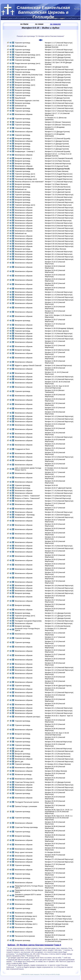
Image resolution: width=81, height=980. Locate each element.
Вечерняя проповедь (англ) (25, 85)
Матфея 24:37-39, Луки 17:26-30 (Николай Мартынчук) (57, 734)
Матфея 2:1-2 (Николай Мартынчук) (58, 101)
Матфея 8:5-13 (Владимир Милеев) (58, 200)
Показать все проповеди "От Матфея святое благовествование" (40, 36)
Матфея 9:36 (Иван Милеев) (55, 249)
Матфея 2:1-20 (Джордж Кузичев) (57, 98)
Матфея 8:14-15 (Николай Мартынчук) (59, 202)
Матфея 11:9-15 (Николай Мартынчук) (59, 300)
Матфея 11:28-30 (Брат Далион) (57, 331)
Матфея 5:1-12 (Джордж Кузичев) (57, 132)
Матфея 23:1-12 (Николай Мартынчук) (59, 692)
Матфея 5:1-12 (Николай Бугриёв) (58, 138)
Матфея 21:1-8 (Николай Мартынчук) (59, 623)
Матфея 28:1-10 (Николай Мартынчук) (59, 921)
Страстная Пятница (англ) (25, 782)
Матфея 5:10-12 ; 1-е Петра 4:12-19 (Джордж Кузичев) (58, 155)
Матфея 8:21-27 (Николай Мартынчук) (59, 213)
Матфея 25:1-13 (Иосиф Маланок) (58, 754)
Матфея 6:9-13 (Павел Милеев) (57, 171)
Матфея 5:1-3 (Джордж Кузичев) (57, 141)
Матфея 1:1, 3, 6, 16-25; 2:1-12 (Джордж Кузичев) (56, 46)
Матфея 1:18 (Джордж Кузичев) (57, 67)
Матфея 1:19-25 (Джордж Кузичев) (58, 77)
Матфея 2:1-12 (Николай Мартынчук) (59, 90)
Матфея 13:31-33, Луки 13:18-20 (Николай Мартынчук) (57, 387)
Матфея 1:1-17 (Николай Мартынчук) (59, 43)
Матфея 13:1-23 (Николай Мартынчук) (59, 377)
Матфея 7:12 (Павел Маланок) (56, 184)
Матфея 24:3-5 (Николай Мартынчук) (59, 711)
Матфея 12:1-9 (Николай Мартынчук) (59, 334)
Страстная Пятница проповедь (26, 827)
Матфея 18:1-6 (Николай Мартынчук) (59, 512)
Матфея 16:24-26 (51, 485)
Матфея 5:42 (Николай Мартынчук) (58, 164)
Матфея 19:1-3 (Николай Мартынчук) (59, 546)
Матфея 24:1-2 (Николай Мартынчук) (59, 708)
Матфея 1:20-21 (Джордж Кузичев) (58, 80)
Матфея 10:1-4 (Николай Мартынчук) (59, 252)
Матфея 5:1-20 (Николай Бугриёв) (58, 151)
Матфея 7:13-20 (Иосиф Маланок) (58, 187)
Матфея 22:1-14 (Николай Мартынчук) (59, 667)
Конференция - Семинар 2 (25, 151)
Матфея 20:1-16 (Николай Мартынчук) (59, 585)
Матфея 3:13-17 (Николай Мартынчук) (59, 108)
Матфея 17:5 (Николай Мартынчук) (58, 496)
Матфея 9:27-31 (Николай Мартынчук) (59, 239)
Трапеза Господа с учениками (26, 806)
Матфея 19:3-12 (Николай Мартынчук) (59, 548)
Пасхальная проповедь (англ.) (26, 924)
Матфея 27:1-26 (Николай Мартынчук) (59, 859)
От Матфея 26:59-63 (53, 852)
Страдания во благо (22, 449)
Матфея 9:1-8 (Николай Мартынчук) (58, 220)
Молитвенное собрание (24, 114)
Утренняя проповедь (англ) (25, 57)
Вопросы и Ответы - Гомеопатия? (27, 496)
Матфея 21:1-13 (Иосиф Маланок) (58, 626)
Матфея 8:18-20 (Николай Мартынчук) (59, 208)
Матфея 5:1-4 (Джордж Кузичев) (57, 149)
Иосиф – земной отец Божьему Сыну (29, 75)
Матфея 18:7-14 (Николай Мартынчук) (59, 517)
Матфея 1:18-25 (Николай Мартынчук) (59, 52)
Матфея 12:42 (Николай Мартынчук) (58, 365)
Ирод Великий (20, 98)
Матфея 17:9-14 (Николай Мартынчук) (59, 501)
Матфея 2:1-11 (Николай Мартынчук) (59, 88)
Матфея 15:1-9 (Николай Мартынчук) (59, 437)
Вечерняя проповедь (23, 82)
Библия (45, 18)
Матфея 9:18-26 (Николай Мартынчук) (59, 233)
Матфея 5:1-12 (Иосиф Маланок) (57, 146)
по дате (24, 24)
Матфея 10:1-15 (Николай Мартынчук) (59, 257)
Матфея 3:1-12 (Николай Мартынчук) (59, 106)
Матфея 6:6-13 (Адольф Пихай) (57, 166)
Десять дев (19, 751)
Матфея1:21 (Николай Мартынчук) (58, 82)
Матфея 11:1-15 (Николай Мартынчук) (59, 297)
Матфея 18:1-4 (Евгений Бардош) (57, 515)
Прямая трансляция (34, 18)
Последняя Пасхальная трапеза (27, 802)
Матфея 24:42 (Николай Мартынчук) (58, 742)
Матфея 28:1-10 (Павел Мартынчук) (58, 919)
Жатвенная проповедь (23, 774)
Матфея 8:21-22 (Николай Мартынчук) (59, 210)
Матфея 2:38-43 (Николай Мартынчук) (59, 103)
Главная (4, 18)
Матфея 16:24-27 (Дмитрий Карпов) (58, 488)
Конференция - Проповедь (25, 515)
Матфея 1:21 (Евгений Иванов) (56, 85)
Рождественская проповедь (25, 69)
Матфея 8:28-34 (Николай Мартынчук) (59, 218)
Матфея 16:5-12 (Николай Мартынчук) (59, 457)
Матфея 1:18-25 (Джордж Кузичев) (58, 55)
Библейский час (21, 46)
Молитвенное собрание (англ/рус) (28, 717)
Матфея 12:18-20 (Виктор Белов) (57, 350)
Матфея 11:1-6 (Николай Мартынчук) (59, 292)
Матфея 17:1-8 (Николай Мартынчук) (59, 491)
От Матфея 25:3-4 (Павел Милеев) (58, 764)
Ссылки (68, 18)
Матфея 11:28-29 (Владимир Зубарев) (59, 328)
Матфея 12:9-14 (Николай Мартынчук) (59, 339)
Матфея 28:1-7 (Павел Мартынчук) (58, 916)
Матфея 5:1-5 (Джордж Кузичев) (57, 144)
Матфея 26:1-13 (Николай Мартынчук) (59, 785)
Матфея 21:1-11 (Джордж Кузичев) (58, 613)
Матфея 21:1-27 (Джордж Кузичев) (58, 618)
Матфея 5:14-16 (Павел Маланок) (57, 161)
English (77, 7)
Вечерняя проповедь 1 (23, 158)
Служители (12, 18)
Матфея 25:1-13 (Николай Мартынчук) (59, 751)
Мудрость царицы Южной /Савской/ (28, 365)
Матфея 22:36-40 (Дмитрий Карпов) (58, 686)
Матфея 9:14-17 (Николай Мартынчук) (59, 228)
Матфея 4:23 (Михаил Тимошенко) (58, 122)
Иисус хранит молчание (24, 852)
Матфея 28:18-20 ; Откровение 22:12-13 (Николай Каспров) (59, 940)
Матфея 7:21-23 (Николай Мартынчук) (59, 195)
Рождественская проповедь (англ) (28, 55)
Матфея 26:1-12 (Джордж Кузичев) (58, 782)
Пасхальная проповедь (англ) (26, 179)
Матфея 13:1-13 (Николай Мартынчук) (59, 379)
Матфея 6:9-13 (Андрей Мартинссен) (59, 174)
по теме (39, 24)
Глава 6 (57, 945)
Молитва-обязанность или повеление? (29, 182)
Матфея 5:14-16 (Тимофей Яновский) (59, 158)
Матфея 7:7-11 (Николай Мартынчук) (59, 182)
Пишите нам (76, 18)
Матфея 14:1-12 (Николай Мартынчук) (59, 416)
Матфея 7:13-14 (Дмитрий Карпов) (58, 189)
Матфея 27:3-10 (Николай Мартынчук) (59, 862)
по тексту (55, 24)
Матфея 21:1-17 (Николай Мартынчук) (59, 621)
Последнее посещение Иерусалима (28, 621)
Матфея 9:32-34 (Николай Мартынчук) (59, 241)
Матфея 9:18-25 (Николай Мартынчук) (59, 231)
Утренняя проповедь (23, 43)
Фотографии (21, 18)
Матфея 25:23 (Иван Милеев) (56, 771)
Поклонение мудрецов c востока (27, 101)
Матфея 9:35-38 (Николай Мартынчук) (59, 244)
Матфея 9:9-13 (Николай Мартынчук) (59, 223)
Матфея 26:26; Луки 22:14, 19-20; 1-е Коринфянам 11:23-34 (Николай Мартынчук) (59, 812)
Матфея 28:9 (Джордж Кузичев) (57, 924)
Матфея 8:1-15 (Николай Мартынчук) (59, 197)
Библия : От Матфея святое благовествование (30, 945)
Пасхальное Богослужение (25, 936)
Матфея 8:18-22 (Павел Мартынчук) (58, 205)
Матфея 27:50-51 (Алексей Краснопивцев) (55, 908)
